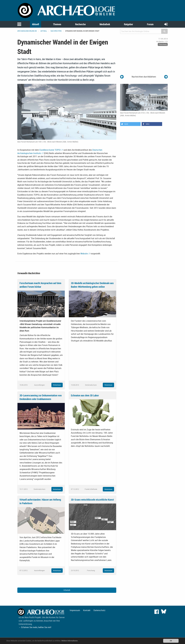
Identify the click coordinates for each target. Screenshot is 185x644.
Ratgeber (128, 24)
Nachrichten (56, 31)
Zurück (67, 590)
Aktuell (36, 24)
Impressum (75, 610)
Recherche (80, 24)
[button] (130, 124)
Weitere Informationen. (70, 641)
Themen (57, 24)
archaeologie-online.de (27, 31)
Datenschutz (99, 610)
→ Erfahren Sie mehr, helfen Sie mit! (35, 627)
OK (171, 641)
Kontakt (87, 610)
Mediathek (105, 24)
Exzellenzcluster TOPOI (50, 150)
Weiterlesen (57, 385)
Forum (150, 24)
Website (84, 254)
